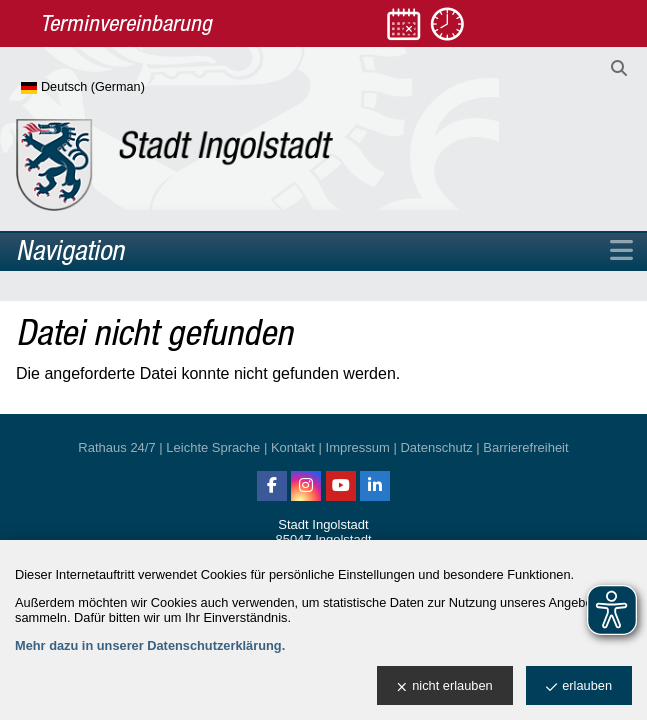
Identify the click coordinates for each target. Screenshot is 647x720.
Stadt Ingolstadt (323, 524)
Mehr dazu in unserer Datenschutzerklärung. (150, 645)
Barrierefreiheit (525, 447)
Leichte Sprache (213, 447)
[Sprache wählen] (115, 88)
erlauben (579, 686)
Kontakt (293, 447)
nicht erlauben (444, 686)
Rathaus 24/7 (116, 447)
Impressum (358, 447)
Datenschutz (436, 447)
